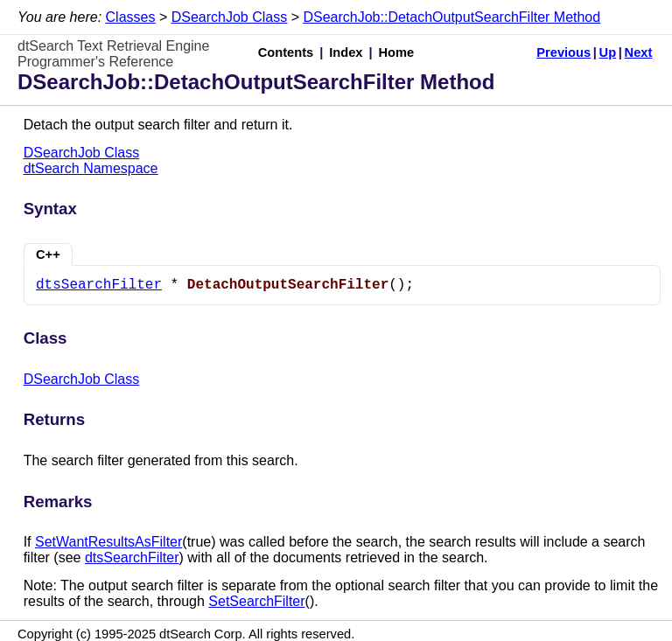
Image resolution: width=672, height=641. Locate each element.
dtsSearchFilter (99, 285)
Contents (286, 52)
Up (608, 52)
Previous (563, 52)
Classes (131, 17)
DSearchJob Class (230, 17)
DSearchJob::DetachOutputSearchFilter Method (451, 17)
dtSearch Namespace (91, 168)
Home (397, 52)
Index (346, 52)
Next (639, 52)
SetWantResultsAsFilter (108, 542)
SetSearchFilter (256, 601)
